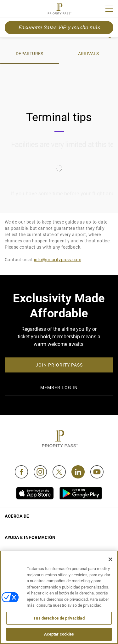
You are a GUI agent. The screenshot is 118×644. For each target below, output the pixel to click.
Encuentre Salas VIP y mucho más (59, 27)
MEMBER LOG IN (59, 388)
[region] (59, 597)
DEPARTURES (30, 54)
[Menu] (109, 9)
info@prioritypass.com (58, 260)
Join (9, 10)
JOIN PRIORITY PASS (59, 365)
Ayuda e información (30, 537)
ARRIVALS (89, 54)
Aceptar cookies (59, 634)
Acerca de (17, 516)
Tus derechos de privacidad (59, 618)
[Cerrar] (110, 559)
